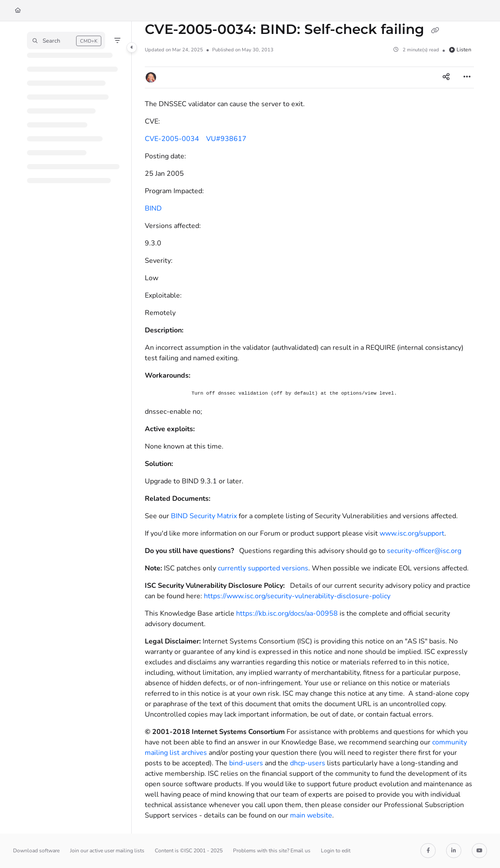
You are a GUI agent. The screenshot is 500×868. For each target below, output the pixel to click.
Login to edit (336, 851)
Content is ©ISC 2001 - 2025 (189, 851)
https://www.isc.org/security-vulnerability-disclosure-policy (297, 596)
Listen (460, 50)
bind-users (246, 763)
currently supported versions (263, 568)
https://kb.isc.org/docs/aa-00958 (287, 613)
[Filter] (117, 40)
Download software (36, 851)
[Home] (18, 11)
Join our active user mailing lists (107, 851)
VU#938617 (226, 139)
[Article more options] (467, 77)
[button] (66, 40)
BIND (153, 208)
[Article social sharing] (446, 77)
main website (311, 815)
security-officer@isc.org (424, 551)
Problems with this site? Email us (272, 851)
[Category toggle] (132, 47)
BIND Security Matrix (204, 516)
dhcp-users (308, 763)
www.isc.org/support (412, 533)
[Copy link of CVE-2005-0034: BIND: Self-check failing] (435, 30)
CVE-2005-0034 (172, 139)
